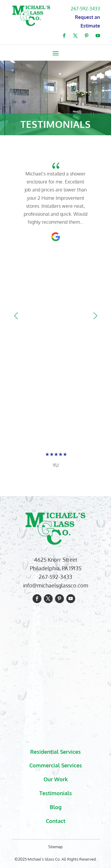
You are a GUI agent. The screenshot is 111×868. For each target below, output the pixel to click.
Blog (56, 807)
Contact (56, 821)
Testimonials (56, 793)
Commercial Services (56, 765)
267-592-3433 (85, 9)
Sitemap (55, 847)
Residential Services (55, 752)
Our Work (56, 779)
